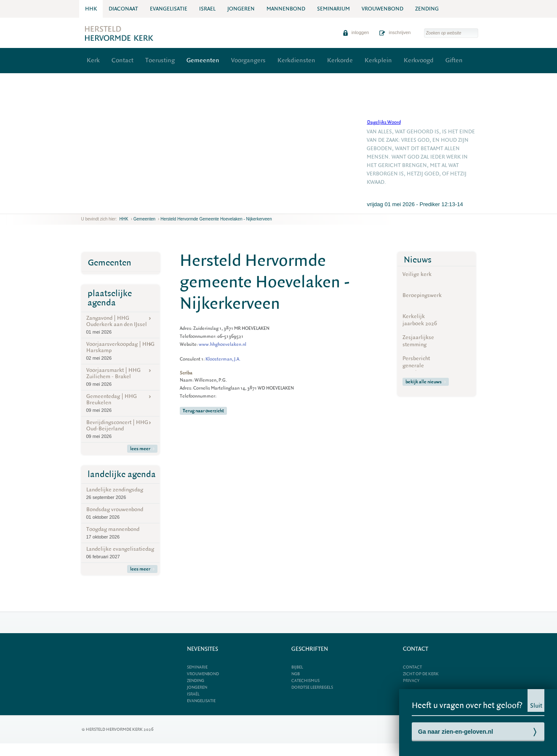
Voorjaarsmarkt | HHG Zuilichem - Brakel (120, 377)
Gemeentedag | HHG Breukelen (120, 403)
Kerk (93, 60)
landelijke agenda (122, 474)
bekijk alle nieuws (426, 382)
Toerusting (160, 60)
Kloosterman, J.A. (223, 359)
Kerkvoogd (419, 60)
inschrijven (395, 32)
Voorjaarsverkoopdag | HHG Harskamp (120, 351)
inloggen (356, 32)
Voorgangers (248, 60)
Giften (454, 60)
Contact (123, 60)
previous (83, 207)
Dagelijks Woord (384, 122)
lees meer (142, 449)
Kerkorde (340, 60)
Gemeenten (203, 60)
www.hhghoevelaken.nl (223, 344)
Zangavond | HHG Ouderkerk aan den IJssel (120, 325)
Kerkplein (378, 60)
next (93, 207)
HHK (124, 219)
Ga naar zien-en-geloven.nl (456, 732)
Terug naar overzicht (203, 411)
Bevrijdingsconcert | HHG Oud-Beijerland (120, 429)
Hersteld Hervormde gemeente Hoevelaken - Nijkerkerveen (216, 219)
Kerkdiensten (296, 60)
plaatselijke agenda (110, 298)
